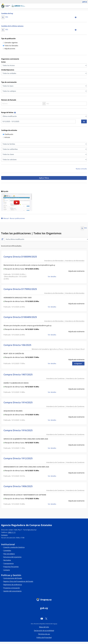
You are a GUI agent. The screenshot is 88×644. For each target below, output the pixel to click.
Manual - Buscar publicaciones (13, 218)
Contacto (4, 535)
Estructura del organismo (12, 557)
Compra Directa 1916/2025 (19, 430)
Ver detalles (52, 277)
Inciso (3, 62)
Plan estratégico (9, 554)
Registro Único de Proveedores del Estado (18, 581)
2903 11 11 (12, 532)
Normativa (7, 560)
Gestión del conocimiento (12, 591)
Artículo (6, 137)
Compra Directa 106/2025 (18, 345)
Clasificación (8, 134)
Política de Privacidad (44, 638)
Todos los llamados (10, 46)
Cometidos (7, 550)
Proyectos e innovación (12, 588)
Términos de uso (44, 634)
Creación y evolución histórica (14, 547)
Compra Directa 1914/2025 (19, 402)
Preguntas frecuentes (11, 567)
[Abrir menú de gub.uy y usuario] (83, 2)
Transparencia (8, 563)
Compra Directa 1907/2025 (19, 374)
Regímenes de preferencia (13, 585)
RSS (5, 17)
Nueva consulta (81, 169)
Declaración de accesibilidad (44, 631)
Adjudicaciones (9, 49)
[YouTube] (42, 619)
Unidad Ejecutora (8, 70)
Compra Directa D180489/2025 (21, 317)
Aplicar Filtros (44, 178)
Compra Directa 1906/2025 (19, 486)
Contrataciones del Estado (13, 578)
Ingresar (79, 363)
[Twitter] (46, 619)
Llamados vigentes (10, 43)
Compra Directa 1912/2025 (19, 458)
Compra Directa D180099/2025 (21, 257)
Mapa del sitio (44, 627)
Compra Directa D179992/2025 (21, 289)
